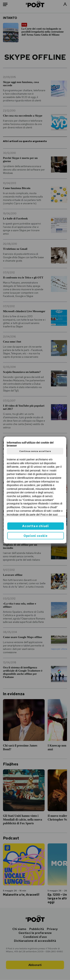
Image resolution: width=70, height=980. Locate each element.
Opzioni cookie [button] (36, 536)
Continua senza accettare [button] (35, 451)
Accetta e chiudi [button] (35, 526)
